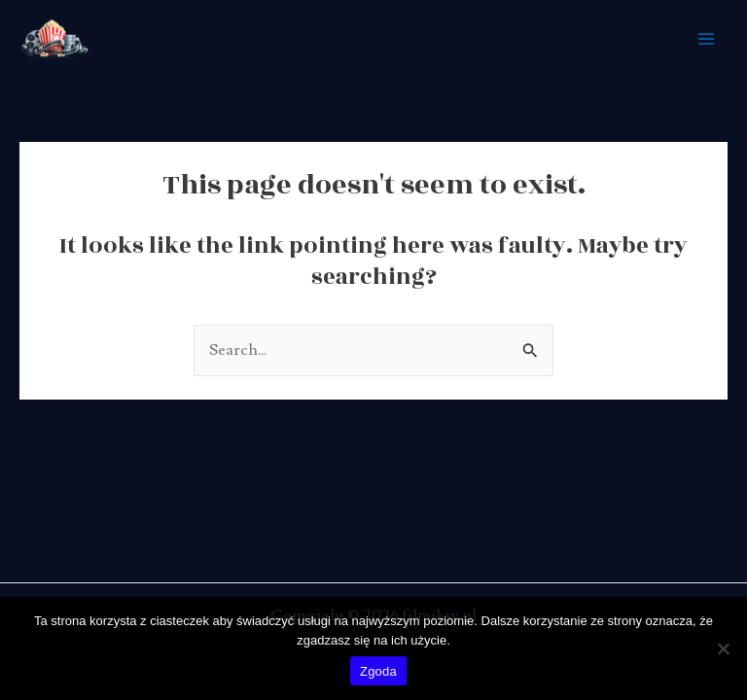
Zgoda (378, 671)
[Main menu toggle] (706, 39)
